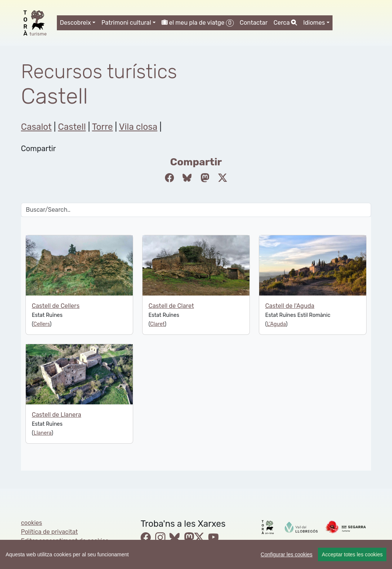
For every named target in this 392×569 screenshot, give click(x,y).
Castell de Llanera (56, 415)
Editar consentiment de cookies (65, 541)
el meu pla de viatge (198, 23)
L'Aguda (276, 324)
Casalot (36, 127)
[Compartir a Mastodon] (205, 178)
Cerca (285, 23)
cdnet (79, 550)
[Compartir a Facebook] (169, 178)
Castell (72, 127)
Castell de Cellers (56, 306)
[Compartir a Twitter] (223, 178)
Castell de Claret (171, 306)
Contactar (254, 23)
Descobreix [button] (75, 23)
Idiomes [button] (314, 23)
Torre (102, 127)
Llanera (43, 433)
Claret (157, 324)
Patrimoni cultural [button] (126, 23)
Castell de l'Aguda (290, 306)
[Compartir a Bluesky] (187, 178)
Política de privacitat (49, 532)
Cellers (42, 324)
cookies (31, 523)
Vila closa (138, 127)
